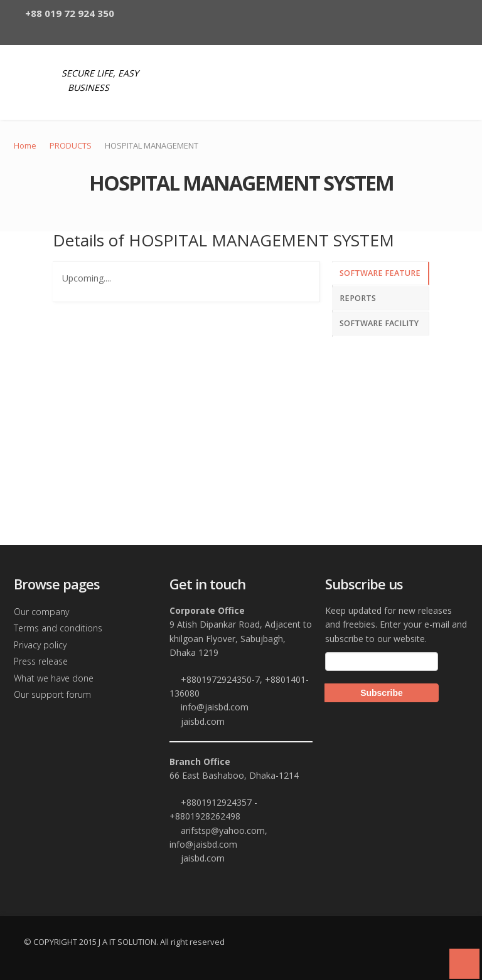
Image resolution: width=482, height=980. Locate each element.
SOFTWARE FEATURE (380, 273)
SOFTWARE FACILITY (379, 323)
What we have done (54, 678)
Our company (41, 612)
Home (25, 145)
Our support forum (52, 694)
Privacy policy (40, 645)
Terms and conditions (58, 628)
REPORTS (358, 298)
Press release (41, 661)
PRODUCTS (71, 145)
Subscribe (382, 693)
